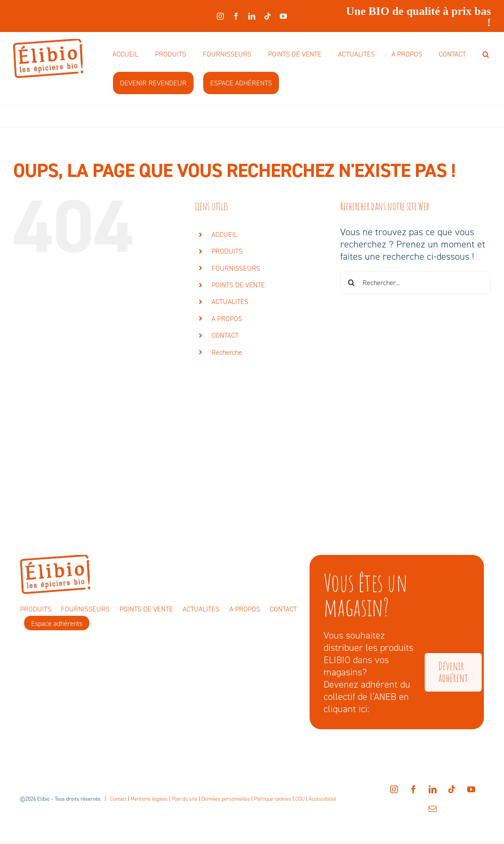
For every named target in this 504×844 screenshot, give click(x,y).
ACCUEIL (224, 235)
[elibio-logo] (48, 44)
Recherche (227, 352)
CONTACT (225, 335)
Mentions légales (149, 799)
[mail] (433, 809)
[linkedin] (252, 16)
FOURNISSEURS (236, 268)
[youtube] (283, 16)
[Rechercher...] (416, 283)
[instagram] (220, 16)
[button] (486, 55)
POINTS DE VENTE (238, 285)
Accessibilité (322, 799)
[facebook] (236, 16)
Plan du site (185, 799)
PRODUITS (227, 251)
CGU (300, 799)
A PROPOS (227, 319)
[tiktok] (268, 16)
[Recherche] (351, 283)
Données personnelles (226, 799)
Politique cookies (273, 799)
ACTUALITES (230, 302)
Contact (118, 799)
